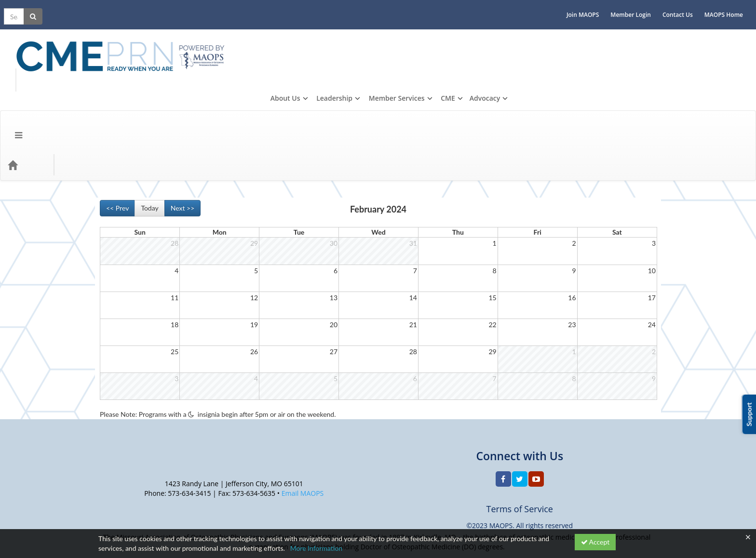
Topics (61, 80)
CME (692, 35)
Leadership (578, 35)
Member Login (638, 7)
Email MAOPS (303, 408)
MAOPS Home (731, 7)
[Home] (27, 80)
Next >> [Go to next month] (183, 123)
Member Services (640, 35)
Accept (595, 542)
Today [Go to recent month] (149, 123)
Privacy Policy (170, 507)
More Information (317, 548)
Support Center (121, 507)
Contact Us (685, 7)
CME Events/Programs (120, 80)
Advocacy (729, 35)
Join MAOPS (590, 7)
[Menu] (11, 80)
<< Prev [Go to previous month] (117, 123)
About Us (529, 35)
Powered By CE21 (126, 517)
